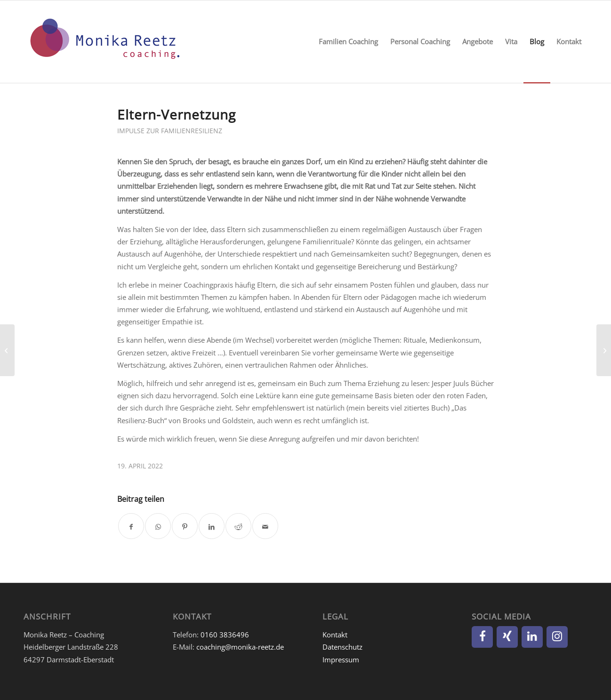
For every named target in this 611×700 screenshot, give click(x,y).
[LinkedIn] (532, 637)
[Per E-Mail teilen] (265, 526)
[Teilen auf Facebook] (131, 526)
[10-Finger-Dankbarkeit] (604, 350)
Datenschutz (342, 647)
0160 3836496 (225, 635)
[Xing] (507, 637)
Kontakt (335, 635)
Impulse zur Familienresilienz (170, 131)
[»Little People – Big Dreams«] (7, 350)
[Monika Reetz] (104, 42)
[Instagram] (557, 637)
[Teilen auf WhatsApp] (158, 526)
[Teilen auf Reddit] (238, 526)
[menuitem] (348, 42)
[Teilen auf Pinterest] (185, 526)
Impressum (341, 660)
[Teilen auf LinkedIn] (212, 526)
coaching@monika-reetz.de (240, 647)
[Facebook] (482, 637)
